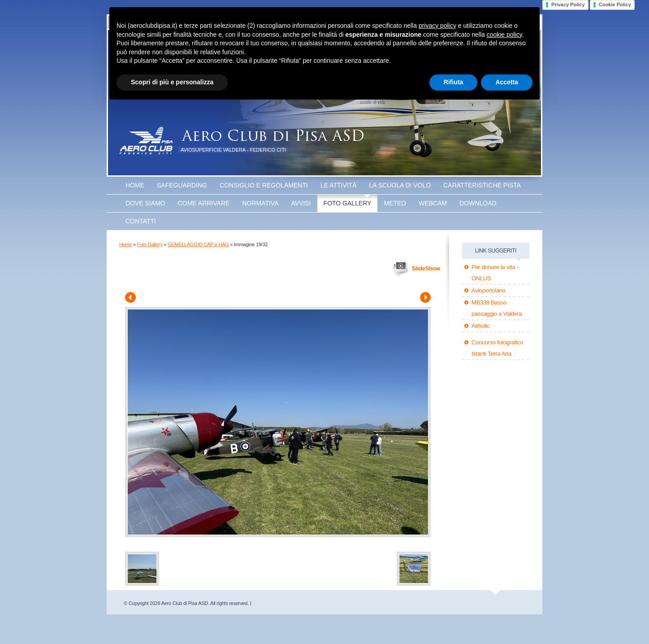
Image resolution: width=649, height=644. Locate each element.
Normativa (260, 203)
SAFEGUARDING (182, 185)
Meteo (395, 203)
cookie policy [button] (504, 35)
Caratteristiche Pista (482, 185)
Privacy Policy (568, 4)
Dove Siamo (145, 203)
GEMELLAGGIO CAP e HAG (198, 244)
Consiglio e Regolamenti (264, 185)
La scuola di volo (400, 185)
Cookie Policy (615, 4)
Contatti (141, 221)
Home (135, 185)
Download (478, 203)
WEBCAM (433, 203)
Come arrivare (204, 203)
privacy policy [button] (437, 26)
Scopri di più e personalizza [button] (172, 82)
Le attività (339, 185)
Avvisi (301, 203)
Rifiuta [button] (454, 82)
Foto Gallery (348, 203)
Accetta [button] (507, 82)
